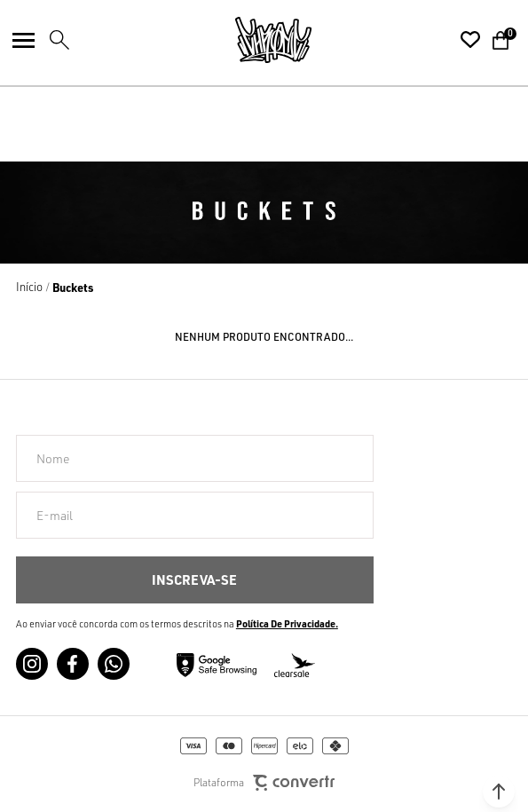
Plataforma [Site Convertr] (264, 783)
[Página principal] (273, 40)
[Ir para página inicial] (29, 287)
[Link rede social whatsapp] (114, 664)
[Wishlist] (470, 40)
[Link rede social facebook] (73, 664)
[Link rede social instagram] (32, 664)
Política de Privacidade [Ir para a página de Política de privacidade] (286, 623)
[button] (499, 792)
